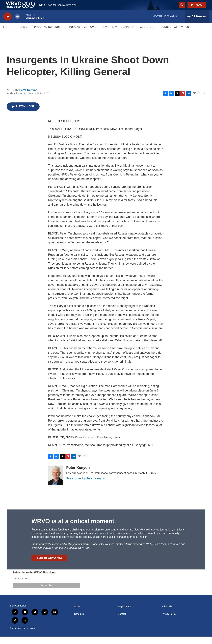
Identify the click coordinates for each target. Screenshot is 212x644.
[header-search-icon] (184, 9)
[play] (7, 24)
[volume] (17, 24)
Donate (200, 9)
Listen (8, 34)
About (77, 614)
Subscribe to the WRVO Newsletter (35, 580)
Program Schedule (48, 34)
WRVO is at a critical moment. (74, 529)
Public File (167, 614)
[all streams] (197, 24)
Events (109, 34)
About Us (147, 34)
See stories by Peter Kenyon (86, 486)
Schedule (79, 621)
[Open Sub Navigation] (15, 34)
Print (201, 100)
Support (127, 34)
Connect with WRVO (175, 34)
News (23, 34)
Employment (124, 614)
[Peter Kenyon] (55, 483)
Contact (122, 621)
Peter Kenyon (28, 97)
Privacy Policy (169, 621)
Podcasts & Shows (83, 34)
